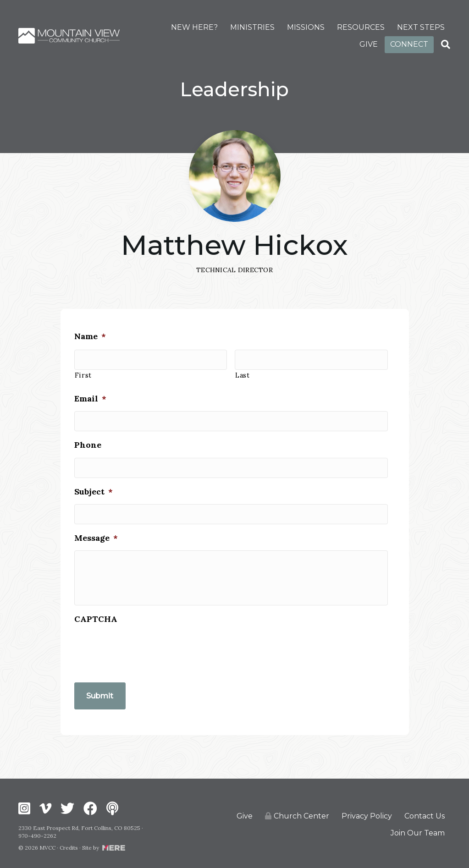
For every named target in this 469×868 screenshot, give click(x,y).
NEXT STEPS (421, 27)
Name (90, 333)
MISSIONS (306, 27)
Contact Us (425, 813)
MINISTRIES (252, 27)
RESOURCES (361, 27)
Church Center (297, 813)
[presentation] (144, 654)
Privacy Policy (367, 813)
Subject (94, 480)
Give (245, 813)
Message (96, 523)
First (83, 369)
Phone (88, 436)
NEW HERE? (194, 27)
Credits (69, 845)
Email (90, 392)
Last (243, 369)
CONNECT (409, 44)
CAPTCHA (96, 623)
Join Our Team (418, 830)
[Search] (446, 44)
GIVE (369, 44)
